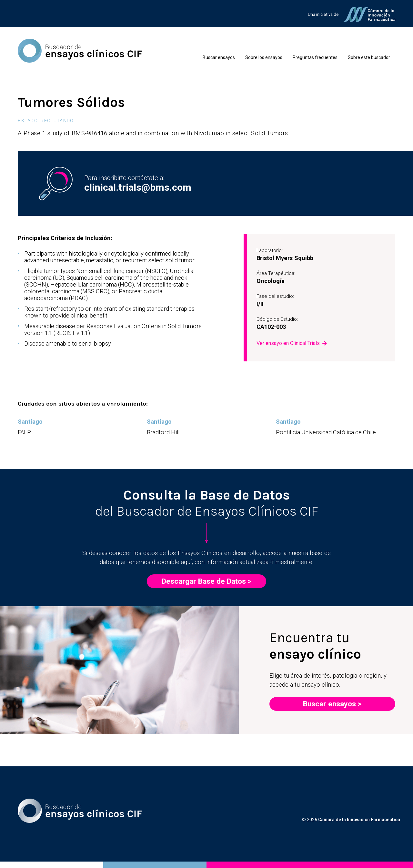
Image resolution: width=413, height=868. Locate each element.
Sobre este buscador (369, 57)
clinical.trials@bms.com (138, 187)
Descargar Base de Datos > (206, 581)
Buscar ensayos (219, 57)
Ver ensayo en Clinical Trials (288, 343)
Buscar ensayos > (332, 704)
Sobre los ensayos (264, 57)
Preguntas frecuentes (315, 57)
